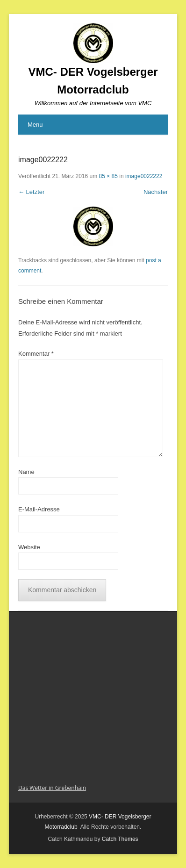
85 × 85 (108, 176)
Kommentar (36, 354)
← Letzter (31, 192)
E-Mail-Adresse (39, 509)
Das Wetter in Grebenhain (52, 788)
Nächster (156, 192)
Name (26, 472)
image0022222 (144, 176)
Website (29, 547)
